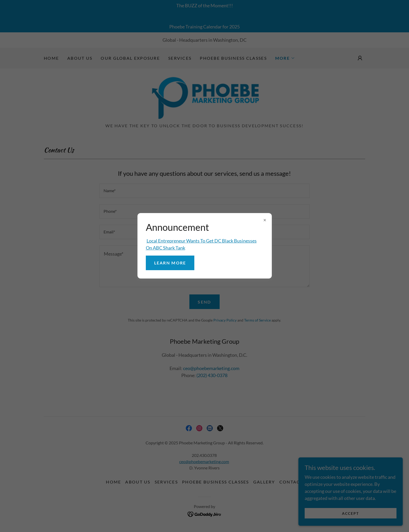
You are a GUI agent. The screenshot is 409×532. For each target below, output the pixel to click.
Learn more (170, 263)
